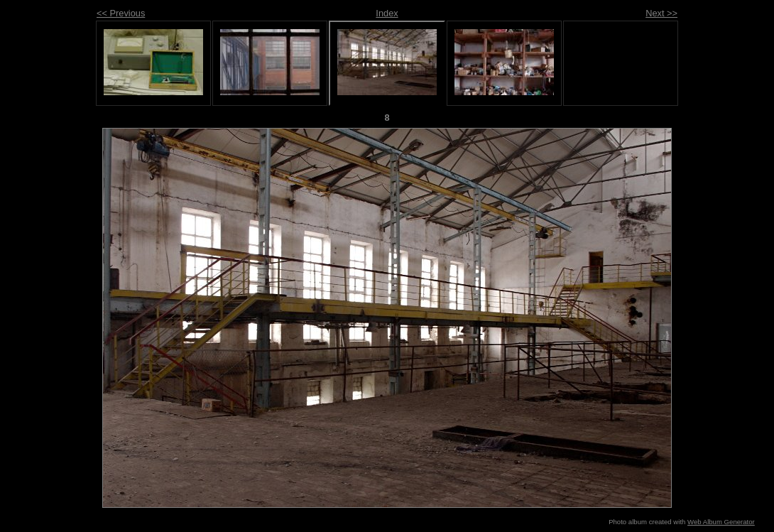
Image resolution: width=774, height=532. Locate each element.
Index (387, 13)
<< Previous (121, 13)
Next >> (661, 13)
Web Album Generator (721, 522)
